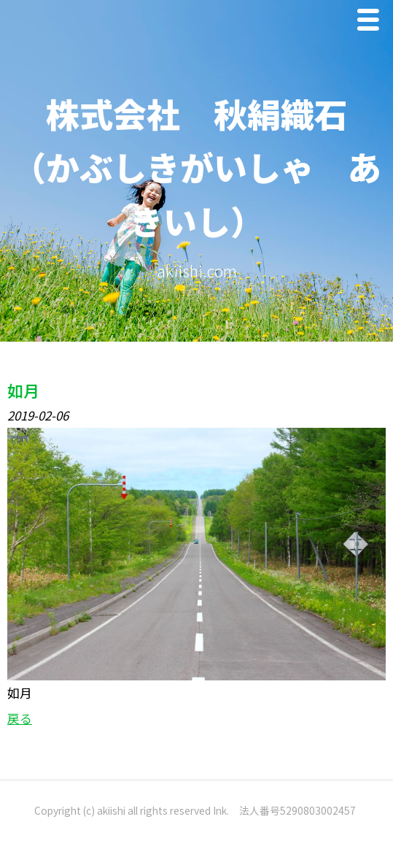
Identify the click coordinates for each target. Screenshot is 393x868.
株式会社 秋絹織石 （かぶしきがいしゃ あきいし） (197, 167)
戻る (20, 718)
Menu (372, 23)
